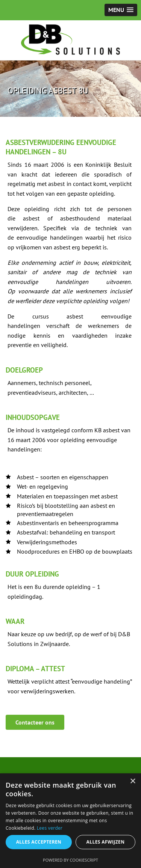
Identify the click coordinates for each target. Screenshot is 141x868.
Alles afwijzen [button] (106, 842)
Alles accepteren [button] (39, 842)
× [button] (133, 781)
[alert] (70, 821)
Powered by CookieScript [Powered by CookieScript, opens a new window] (70, 860)
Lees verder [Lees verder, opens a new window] (50, 828)
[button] (121, 10)
